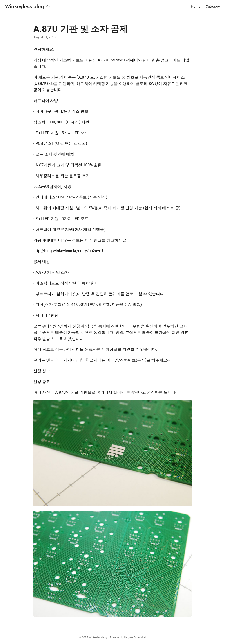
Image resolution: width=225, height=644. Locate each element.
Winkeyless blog (24, 7)
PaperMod (140, 637)
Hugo (128, 637)
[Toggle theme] (48, 7)
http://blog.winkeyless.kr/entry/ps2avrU (68, 251)
